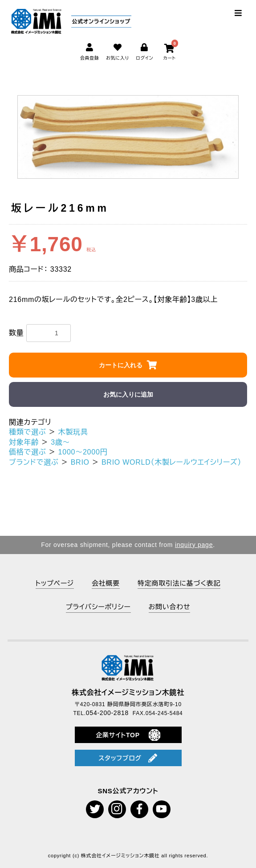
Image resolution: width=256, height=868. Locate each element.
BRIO (80, 462)
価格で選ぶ (27, 452)
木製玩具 (73, 432)
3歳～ (60, 442)
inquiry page (194, 545)
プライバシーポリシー (98, 607)
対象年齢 (24, 442)
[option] (128, 137)
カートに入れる (121, 365)
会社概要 (106, 583)
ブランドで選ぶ (34, 462)
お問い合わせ (170, 607)
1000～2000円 (83, 452)
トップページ (55, 583)
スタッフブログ (128, 758)
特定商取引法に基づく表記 (179, 583)
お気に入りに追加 (128, 394)
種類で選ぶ (27, 432)
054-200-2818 (107, 713)
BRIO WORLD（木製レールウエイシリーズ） (171, 462)
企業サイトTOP (128, 735)
